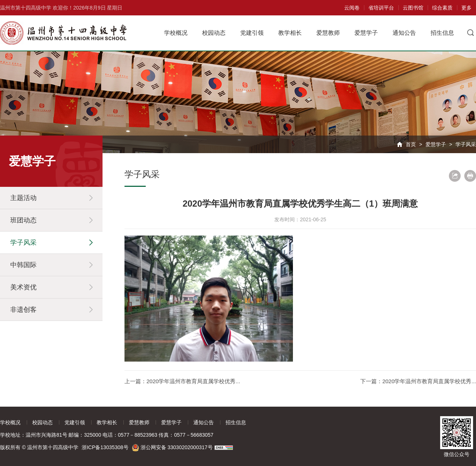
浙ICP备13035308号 (105, 447)
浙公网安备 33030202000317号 (172, 447)
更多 (466, 8)
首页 (411, 144)
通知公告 (404, 33)
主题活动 (23, 198)
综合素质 (442, 8)
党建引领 (252, 33)
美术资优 (23, 287)
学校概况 (176, 33)
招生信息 (442, 33)
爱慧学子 (366, 33)
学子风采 (466, 144)
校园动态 (214, 33)
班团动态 (23, 220)
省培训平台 (381, 8)
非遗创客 (23, 310)
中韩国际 (23, 265)
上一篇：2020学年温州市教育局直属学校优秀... (182, 381)
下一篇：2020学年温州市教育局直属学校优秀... (418, 381)
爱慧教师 (328, 33)
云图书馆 (413, 8)
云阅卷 (352, 8)
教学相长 (290, 33)
